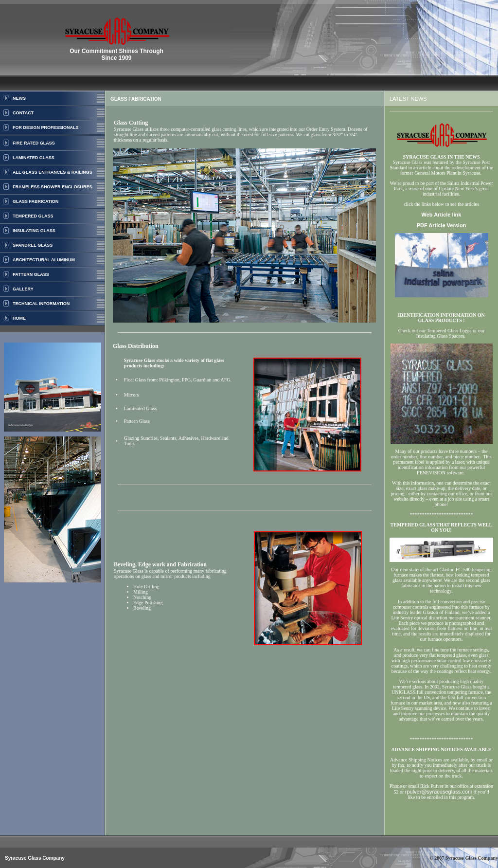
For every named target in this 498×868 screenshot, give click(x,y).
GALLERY (23, 289)
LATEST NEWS (408, 99)
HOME (19, 318)
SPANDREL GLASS (33, 245)
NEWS (19, 98)
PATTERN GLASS (31, 274)
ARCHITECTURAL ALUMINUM (44, 260)
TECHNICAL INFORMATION (41, 304)
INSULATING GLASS (34, 231)
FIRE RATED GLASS (34, 143)
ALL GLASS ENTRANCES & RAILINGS (53, 172)
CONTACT (23, 113)
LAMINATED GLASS (34, 158)
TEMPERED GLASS (33, 216)
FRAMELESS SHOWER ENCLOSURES (53, 187)
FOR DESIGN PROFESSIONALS (46, 127)
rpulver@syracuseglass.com (439, 792)
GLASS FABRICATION (36, 201)
